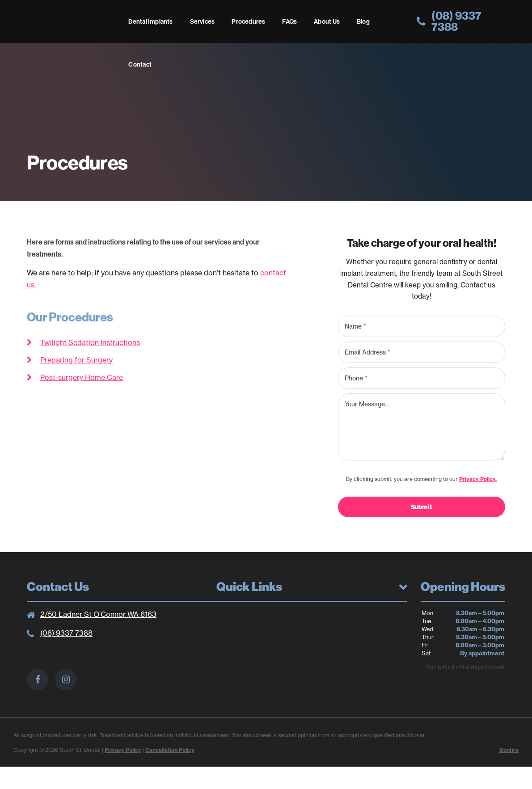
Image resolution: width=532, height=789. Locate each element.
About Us (327, 21)
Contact (140, 64)
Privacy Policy (123, 750)
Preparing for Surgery (76, 360)
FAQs (289, 21)
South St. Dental (74, 24)
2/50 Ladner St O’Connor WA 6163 (98, 614)
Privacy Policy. (478, 479)
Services (203, 21)
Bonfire (509, 750)
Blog (363, 21)
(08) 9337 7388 (66, 633)
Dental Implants (150, 21)
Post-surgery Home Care (82, 377)
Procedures (248, 21)
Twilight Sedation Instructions (90, 342)
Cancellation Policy (170, 750)
